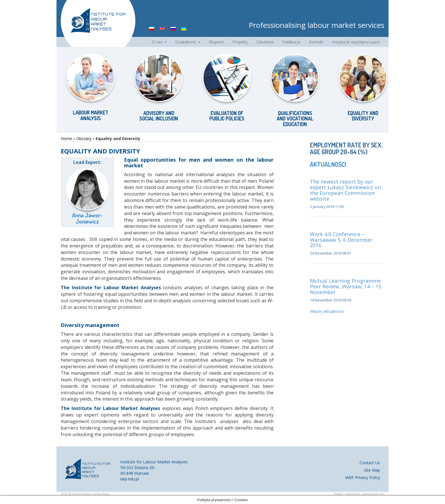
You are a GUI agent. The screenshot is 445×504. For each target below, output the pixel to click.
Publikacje (291, 42)
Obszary (84, 139)
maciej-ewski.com (373, 494)
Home (66, 139)
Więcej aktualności (327, 311)
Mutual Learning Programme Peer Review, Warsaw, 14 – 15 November (346, 286)
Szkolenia (265, 42)
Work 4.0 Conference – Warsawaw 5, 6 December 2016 (341, 240)
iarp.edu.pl (130, 479)
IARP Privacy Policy (363, 477)
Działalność (188, 42)
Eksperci (216, 42)
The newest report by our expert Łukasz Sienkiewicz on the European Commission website (345, 190)
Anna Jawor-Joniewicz (87, 218)
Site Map (372, 470)
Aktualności (328, 164)
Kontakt (316, 42)
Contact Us (370, 463)
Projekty (240, 42)
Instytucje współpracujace (356, 42)
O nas (159, 42)
